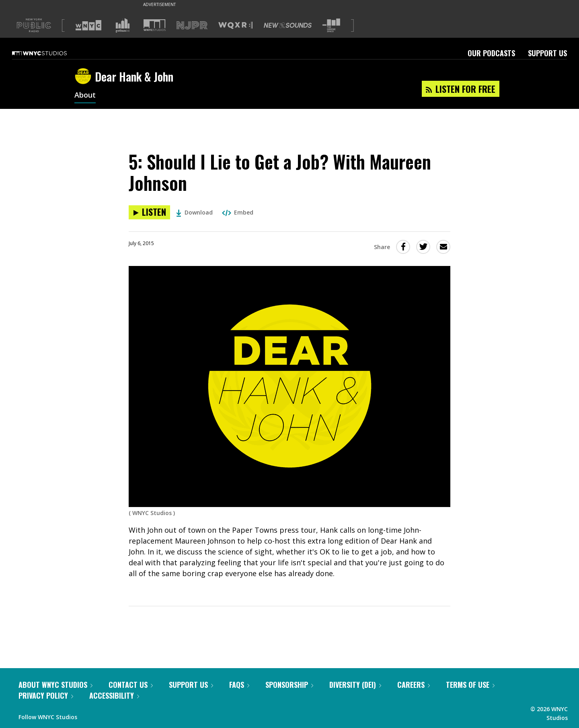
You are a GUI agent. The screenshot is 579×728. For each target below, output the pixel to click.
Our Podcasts (491, 53)
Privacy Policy (46, 695)
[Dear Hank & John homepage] (85, 77)
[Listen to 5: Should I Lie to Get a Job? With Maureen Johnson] (149, 212)
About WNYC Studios (55, 685)
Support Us (547, 53)
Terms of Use (470, 685)
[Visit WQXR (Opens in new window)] (235, 26)
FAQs (239, 685)
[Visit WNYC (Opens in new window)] (88, 25)
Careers (414, 685)
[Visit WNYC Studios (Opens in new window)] (155, 25)
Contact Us (131, 685)
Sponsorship (289, 685)
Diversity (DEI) (355, 685)
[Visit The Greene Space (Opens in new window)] (331, 26)
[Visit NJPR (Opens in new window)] (192, 26)
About (85, 96)
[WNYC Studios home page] (49, 53)
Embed (238, 212)
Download (194, 212)
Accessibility (114, 695)
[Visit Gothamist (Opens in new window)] (123, 25)
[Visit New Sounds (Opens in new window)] (288, 25)
